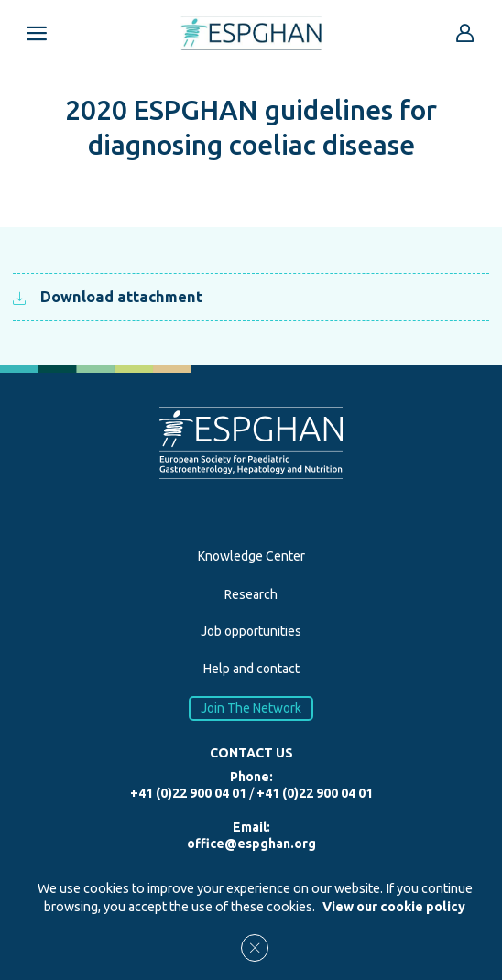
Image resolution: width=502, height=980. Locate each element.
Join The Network (251, 708)
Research (251, 594)
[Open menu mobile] (37, 33)
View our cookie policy (394, 907)
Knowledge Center (251, 556)
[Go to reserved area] (465, 33)
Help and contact (251, 669)
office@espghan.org (251, 844)
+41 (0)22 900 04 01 (188, 793)
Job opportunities (251, 631)
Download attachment (108, 297)
